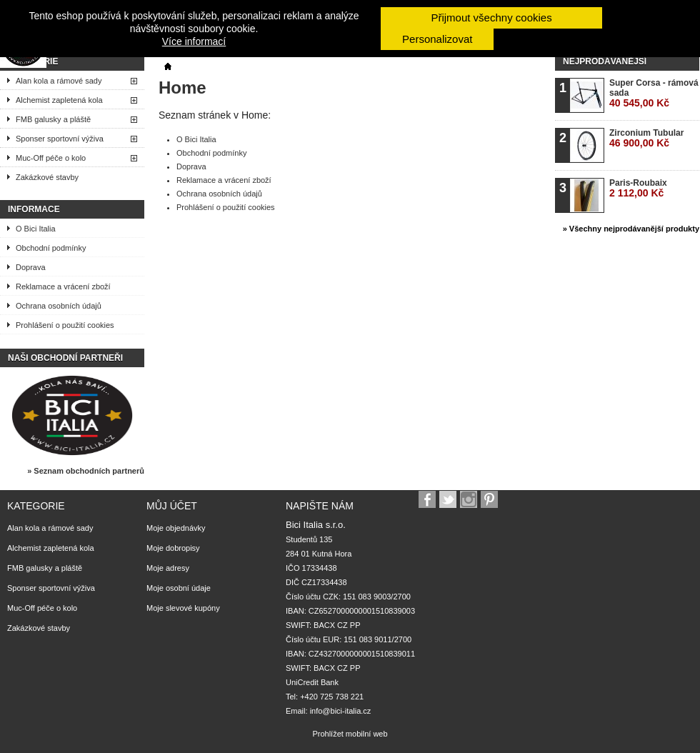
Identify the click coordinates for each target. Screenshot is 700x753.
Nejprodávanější (605, 61)
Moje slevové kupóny (183, 608)
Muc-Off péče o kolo (51, 158)
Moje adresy (168, 568)
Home (182, 88)
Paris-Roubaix (638, 188)
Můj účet (172, 506)
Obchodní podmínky (51, 248)
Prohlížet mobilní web (350, 734)
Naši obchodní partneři (65, 358)
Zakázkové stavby (47, 177)
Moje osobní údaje (179, 588)
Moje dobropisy (173, 548)
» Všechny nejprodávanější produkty (631, 229)
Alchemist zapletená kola (59, 100)
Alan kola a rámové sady (59, 81)
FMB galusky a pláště (53, 119)
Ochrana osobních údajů (59, 306)
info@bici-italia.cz (341, 711)
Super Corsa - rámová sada (654, 93)
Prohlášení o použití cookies (65, 325)
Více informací (194, 41)
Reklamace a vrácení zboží (63, 286)
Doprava (31, 267)
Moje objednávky (176, 528)
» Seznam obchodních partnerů (86, 471)
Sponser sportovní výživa (60, 139)
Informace (34, 209)
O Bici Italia (36, 229)
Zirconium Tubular (646, 138)
